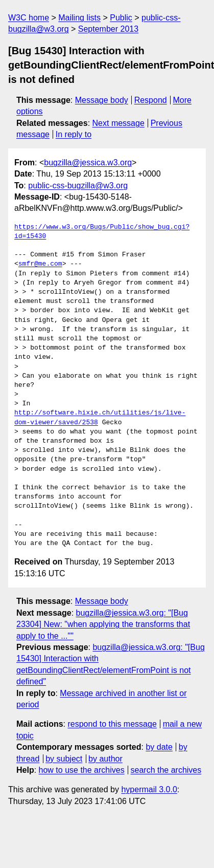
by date (159, 747)
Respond (151, 100)
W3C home (29, 18)
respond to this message (112, 724)
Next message (118, 123)
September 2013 (108, 29)
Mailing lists (79, 18)
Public (121, 18)
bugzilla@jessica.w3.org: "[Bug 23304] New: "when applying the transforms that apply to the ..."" (103, 624)
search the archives (166, 770)
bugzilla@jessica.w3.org (88, 162)
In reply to (74, 134)
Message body (102, 100)
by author (105, 759)
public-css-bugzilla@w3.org (78, 186)
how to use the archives (82, 770)
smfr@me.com (40, 264)
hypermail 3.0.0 (149, 789)
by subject (64, 759)
